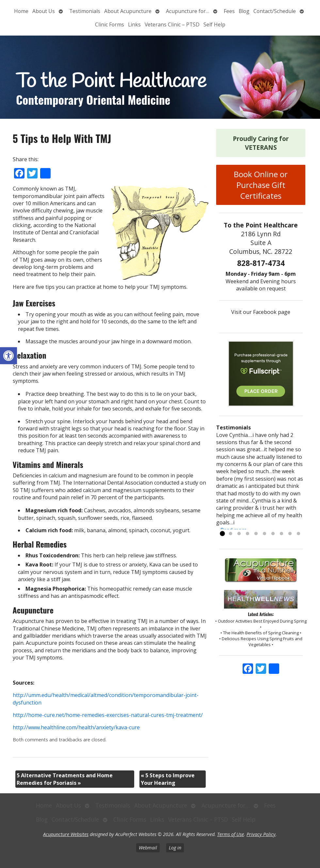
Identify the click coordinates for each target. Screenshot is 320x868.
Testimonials (85, 11)
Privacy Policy (261, 834)
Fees (229, 11)
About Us (44, 11)
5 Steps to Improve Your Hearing (168, 779)
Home (21, 11)
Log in (175, 848)
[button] (8, 356)
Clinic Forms (110, 24)
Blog (244, 11)
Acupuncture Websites (66, 834)
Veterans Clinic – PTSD (172, 24)
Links (134, 24)
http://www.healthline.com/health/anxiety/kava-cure (76, 727)
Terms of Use (231, 834)
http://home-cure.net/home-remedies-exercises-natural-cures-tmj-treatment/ (108, 715)
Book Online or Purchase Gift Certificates (261, 185)
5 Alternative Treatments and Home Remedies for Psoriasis (65, 779)
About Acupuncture (128, 11)
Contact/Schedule (275, 11)
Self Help (214, 24)
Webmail (148, 848)
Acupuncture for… (188, 11)
